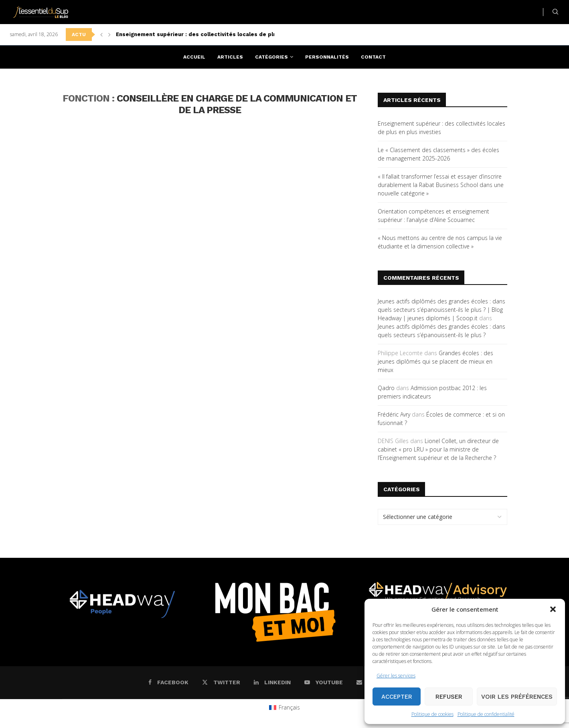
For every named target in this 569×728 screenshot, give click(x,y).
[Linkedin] (272, 682)
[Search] (555, 12)
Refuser (449, 697)
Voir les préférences (517, 697)
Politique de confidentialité (486, 714)
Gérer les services (396, 676)
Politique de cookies (432, 714)
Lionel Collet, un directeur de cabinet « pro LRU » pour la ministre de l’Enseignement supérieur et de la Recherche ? (438, 449)
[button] (553, 609)
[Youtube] (324, 682)
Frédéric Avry (394, 414)
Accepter (397, 697)
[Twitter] (221, 682)
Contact (373, 57)
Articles (230, 57)
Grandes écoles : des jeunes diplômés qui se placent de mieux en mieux (435, 361)
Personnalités (327, 57)
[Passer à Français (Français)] (284, 708)
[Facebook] (168, 682)
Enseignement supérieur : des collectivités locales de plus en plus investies (222, 34)
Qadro (386, 388)
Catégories (271, 57)
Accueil (194, 57)
